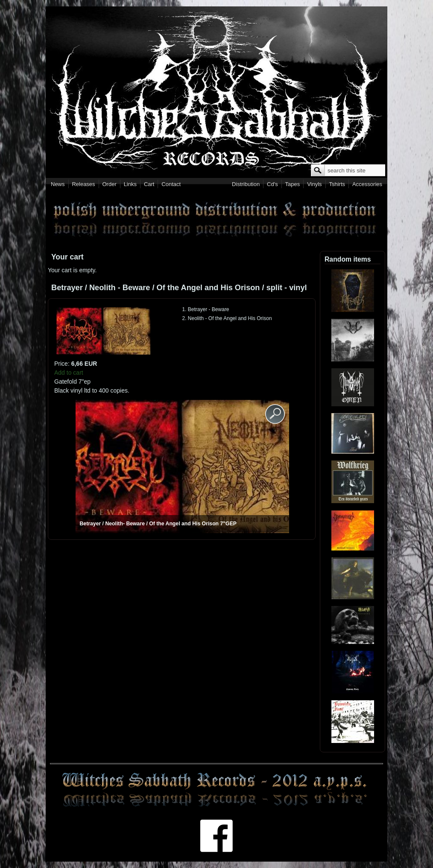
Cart (149, 184)
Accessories (367, 184)
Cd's (272, 184)
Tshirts (337, 184)
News (58, 184)
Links (130, 184)
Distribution (246, 184)
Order (110, 184)
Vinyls (314, 184)
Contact (171, 184)
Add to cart (69, 373)
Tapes (293, 184)
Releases (83, 184)
